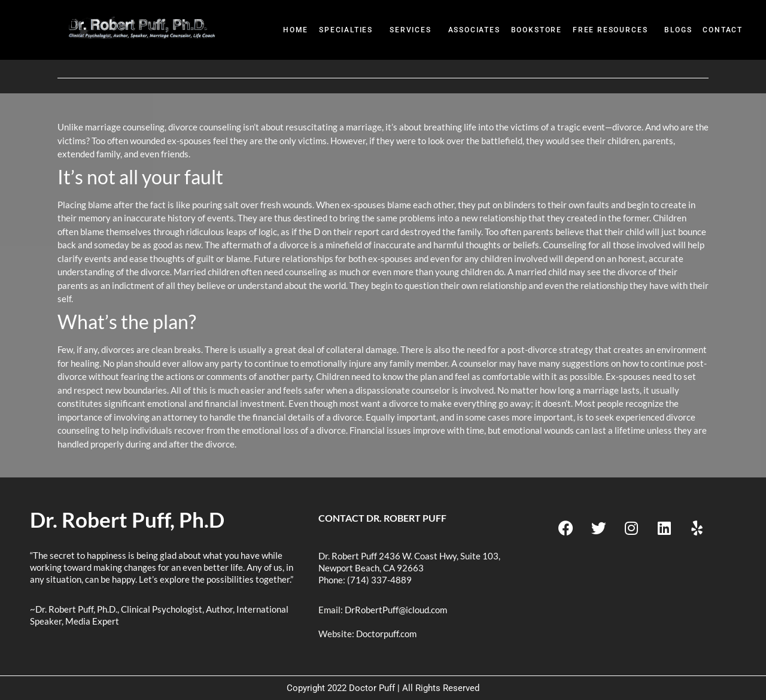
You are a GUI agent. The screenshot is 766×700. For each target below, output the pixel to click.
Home (296, 30)
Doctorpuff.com (386, 634)
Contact (723, 30)
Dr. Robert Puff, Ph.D (127, 519)
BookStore (536, 30)
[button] (349, 30)
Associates (474, 30)
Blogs (678, 30)
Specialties (346, 30)
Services (410, 30)
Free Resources (610, 30)
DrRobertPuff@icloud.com (396, 610)
